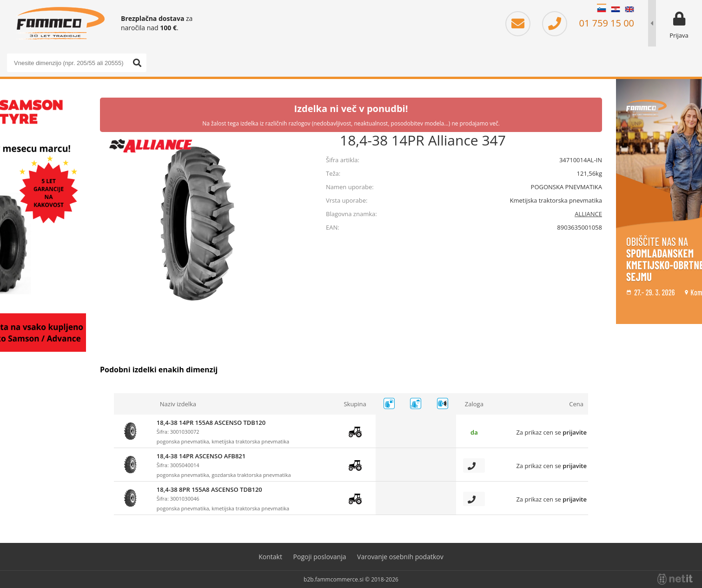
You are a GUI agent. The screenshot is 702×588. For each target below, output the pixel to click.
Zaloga (474, 404)
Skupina (355, 404)
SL (602, 9)
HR (616, 9)
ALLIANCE (588, 214)
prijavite (575, 432)
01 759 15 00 (588, 23)
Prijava (679, 35)
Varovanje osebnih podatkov (400, 557)
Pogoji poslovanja (320, 557)
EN (629, 9)
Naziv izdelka (178, 404)
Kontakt (270, 557)
